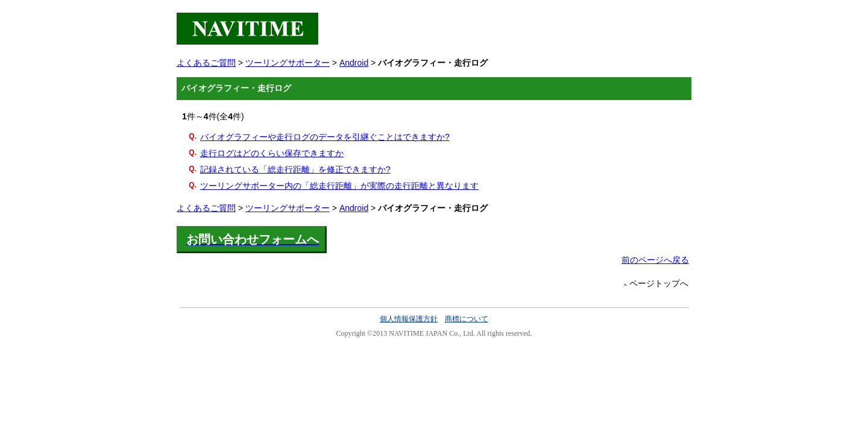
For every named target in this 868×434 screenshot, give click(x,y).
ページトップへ (659, 284)
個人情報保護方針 (409, 319)
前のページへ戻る (655, 260)
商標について (467, 319)
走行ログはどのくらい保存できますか (272, 153)
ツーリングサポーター (288, 63)
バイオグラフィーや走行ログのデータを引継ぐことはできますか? (325, 137)
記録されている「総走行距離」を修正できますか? (295, 169)
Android (354, 63)
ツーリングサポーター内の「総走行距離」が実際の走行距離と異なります (339, 186)
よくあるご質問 (206, 63)
